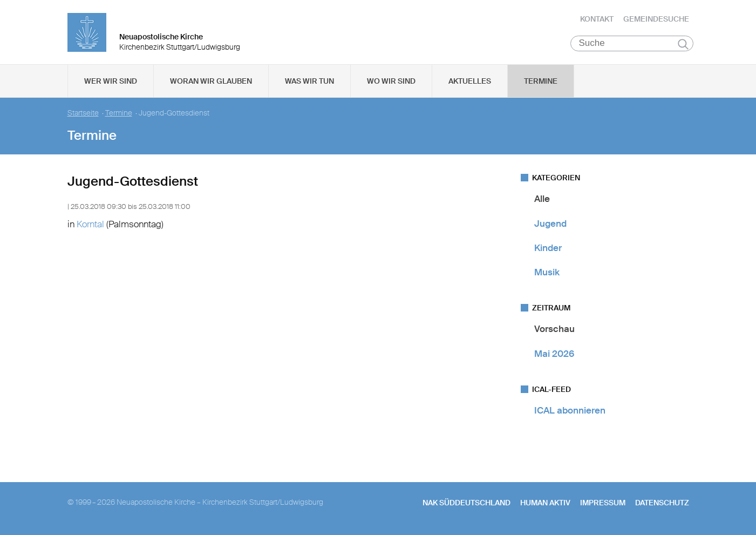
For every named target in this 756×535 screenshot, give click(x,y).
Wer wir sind (111, 82)
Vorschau (554, 329)
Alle (542, 199)
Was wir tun (309, 82)
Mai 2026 (554, 354)
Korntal (90, 224)
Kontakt (597, 19)
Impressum (603, 503)
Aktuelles (470, 82)
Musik (547, 273)
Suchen (683, 44)
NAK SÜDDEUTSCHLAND (466, 503)
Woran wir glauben (211, 82)
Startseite (83, 114)
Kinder (548, 248)
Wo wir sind (391, 82)
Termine (541, 82)
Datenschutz (662, 503)
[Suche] (632, 44)
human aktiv (545, 503)
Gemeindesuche (656, 19)
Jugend (550, 224)
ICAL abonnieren (570, 411)
